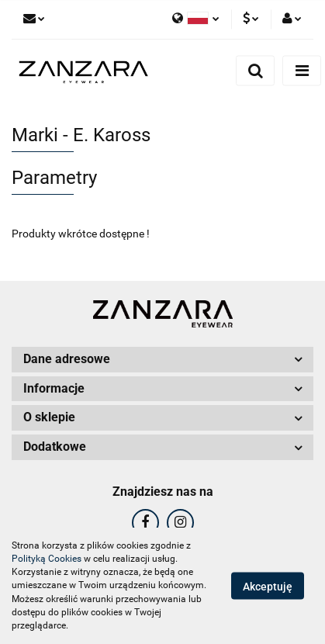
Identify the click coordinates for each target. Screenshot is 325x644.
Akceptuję (268, 587)
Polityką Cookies (47, 559)
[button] (162, 360)
